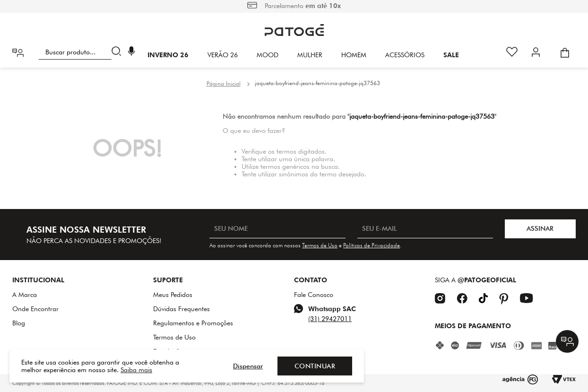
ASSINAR (540, 228)
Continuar (315, 366)
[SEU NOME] (277, 229)
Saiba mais (136, 370)
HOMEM (354, 55)
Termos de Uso (320, 245)
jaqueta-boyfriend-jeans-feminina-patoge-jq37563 (317, 83)
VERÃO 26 (223, 55)
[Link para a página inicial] (224, 84)
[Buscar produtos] (118, 52)
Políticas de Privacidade (372, 245)
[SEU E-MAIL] (425, 229)
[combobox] (82, 52)
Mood (268, 55)
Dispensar (248, 366)
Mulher (310, 55)
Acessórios (405, 55)
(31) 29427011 (330, 319)
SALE (451, 55)
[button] (131, 52)
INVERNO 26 (168, 55)
